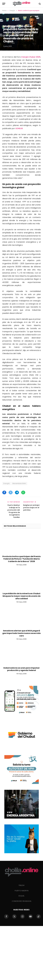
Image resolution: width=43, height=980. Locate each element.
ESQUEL (21, 896)
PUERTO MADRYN (22, 891)
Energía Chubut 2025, (31, 57)
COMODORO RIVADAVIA (22, 901)
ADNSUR (19, 128)
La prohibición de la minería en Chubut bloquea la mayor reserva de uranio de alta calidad (22, 596)
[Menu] (4, 4)
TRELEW (21, 885)
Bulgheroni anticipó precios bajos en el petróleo (31, 508)
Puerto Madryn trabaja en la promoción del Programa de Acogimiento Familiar (14, 511)
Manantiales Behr (19, 483)
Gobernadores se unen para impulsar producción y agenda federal (21, 669)
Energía (7, 483)
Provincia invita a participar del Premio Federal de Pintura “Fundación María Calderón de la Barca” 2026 (22, 559)
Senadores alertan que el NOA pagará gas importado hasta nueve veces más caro (21, 633)
